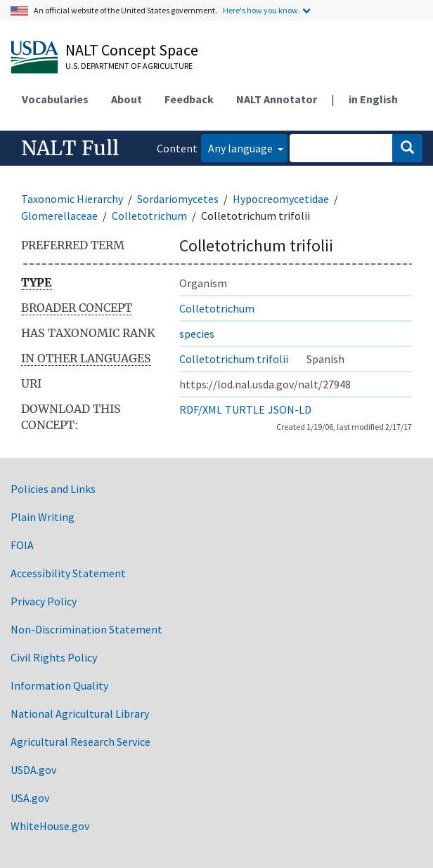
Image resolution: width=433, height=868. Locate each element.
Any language (241, 148)
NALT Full (70, 148)
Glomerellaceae (59, 216)
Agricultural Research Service (80, 742)
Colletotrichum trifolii (234, 359)
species (197, 334)
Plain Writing (43, 517)
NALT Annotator (277, 99)
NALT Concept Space (132, 50)
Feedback (189, 99)
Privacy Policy (44, 601)
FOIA (22, 545)
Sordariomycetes (178, 199)
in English (373, 99)
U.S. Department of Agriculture (129, 66)
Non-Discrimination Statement (86, 629)
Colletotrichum (149, 216)
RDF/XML (201, 409)
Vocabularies (55, 99)
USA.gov (30, 798)
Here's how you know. (261, 10)
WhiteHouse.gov (50, 826)
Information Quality (59, 685)
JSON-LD (290, 409)
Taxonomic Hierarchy (72, 199)
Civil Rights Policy (54, 657)
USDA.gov (33, 770)
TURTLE (245, 409)
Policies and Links (53, 489)
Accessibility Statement (68, 573)
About (127, 99)
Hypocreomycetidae (281, 199)
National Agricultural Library (80, 714)
